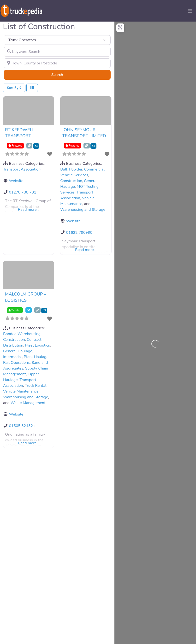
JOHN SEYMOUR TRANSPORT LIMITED (84, 133)
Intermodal (12, 357)
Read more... (29, 210)
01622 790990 (79, 233)
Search (63, 74)
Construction (71, 181)
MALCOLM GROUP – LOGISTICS (26, 297)
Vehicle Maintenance (21, 391)
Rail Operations (16, 363)
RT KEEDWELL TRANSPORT (20, 133)
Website (16, 181)
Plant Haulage (36, 357)
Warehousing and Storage (83, 210)
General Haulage (18, 351)
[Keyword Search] (57, 51)
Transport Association (22, 169)
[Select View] (32, 88)
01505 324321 (22, 426)
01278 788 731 (23, 192)
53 (36, 146)
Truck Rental (36, 386)
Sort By (14, 88)
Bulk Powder (71, 169)
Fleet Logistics (38, 345)
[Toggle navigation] (190, 11)
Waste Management (28, 403)
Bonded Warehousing (22, 334)
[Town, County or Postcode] (57, 63)
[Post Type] (57, 40)
